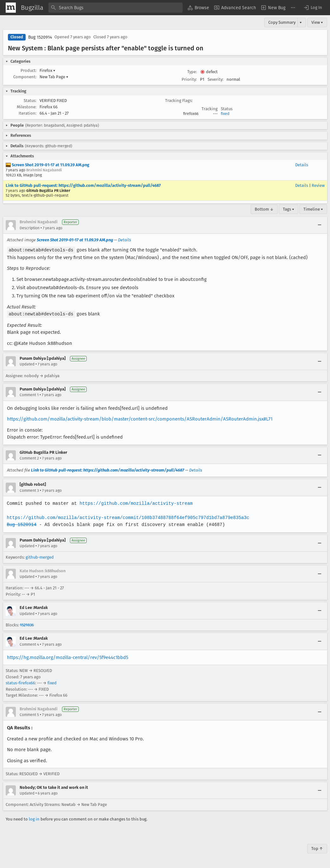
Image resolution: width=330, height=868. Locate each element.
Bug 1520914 (40, 37)
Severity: (215, 79)
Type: (192, 72)
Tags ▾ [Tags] (289, 209)
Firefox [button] (47, 70)
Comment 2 (29, 458)
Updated (27, 364)
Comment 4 (29, 644)
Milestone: (27, 107)
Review (318, 185)
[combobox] (115, 8)
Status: (30, 101)
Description (30, 228)
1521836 (27, 624)
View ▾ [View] (317, 22)
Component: (25, 77)
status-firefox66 (20, 682)
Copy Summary (282, 22)
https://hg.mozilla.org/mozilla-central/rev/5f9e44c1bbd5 (68, 657)
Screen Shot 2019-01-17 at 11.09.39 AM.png (47, 165)
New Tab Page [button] (54, 77)
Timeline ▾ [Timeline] (313, 209)
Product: (28, 70)
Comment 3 (29, 490)
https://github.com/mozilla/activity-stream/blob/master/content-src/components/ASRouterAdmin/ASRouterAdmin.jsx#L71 (140, 418)
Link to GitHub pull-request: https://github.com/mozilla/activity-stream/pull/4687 (83, 185)
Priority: (189, 79)
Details (302, 165)
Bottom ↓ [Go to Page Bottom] (264, 209)
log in (34, 818)
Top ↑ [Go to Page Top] (317, 848)
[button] (313, 8)
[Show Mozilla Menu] (11, 8)
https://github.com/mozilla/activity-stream (134, 503)
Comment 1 (29, 394)
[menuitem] (198, 8)
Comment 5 (29, 714)
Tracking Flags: (179, 101)
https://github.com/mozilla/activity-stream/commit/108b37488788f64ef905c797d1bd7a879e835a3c (126, 517)
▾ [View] (301, 22)
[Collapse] (320, 225)
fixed (225, 114)
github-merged (40, 557)
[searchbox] (115, 8)
